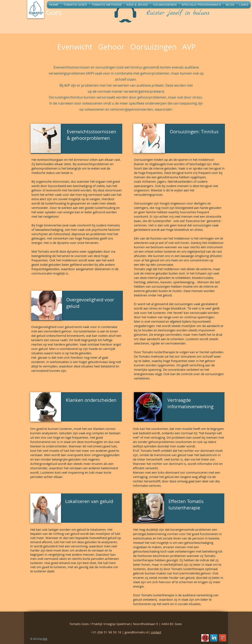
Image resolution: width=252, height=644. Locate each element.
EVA (45, 639)
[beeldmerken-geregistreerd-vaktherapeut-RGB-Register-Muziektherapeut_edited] (205, 638)
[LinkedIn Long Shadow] (214, 638)
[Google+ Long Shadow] (223, 638)
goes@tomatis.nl (136, 632)
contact (156, 632)
